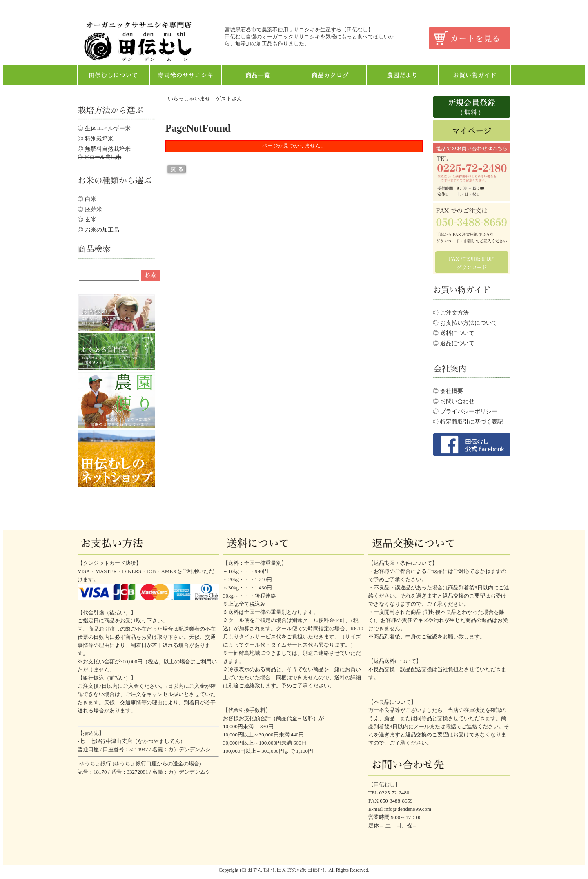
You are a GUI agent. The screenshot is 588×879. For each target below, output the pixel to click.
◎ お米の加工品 (98, 230)
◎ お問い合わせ (454, 401)
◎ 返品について (454, 343)
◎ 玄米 (87, 219)
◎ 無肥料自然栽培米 (104, 149)
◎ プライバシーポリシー (465, 411)
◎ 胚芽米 (90, 209)
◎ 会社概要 (448, 391)
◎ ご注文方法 (451, 312)
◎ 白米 (87, 199)
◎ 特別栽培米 (96, 138)
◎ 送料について (454, 333)
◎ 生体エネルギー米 (104, 128)
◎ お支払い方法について (465, 323)
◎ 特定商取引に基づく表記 (468, 422)
